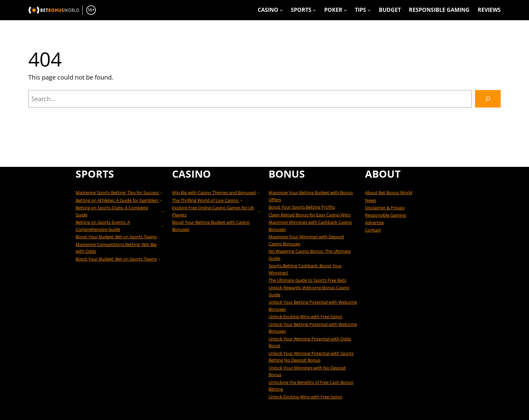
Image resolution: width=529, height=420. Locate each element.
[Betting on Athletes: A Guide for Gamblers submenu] (161, 200)
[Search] (488, 99)
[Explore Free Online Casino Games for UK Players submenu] (259, 211)
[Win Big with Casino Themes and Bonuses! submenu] (258, 193)
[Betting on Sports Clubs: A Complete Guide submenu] (163, 211)
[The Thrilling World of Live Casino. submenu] (242, 200)
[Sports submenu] (314, 10)
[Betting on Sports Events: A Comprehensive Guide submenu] (163, 226)
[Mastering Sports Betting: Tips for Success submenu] (161, 193)
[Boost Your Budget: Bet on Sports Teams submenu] (159, 259)
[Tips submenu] (369, 10)
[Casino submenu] (281, 10)
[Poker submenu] (345, 10)
